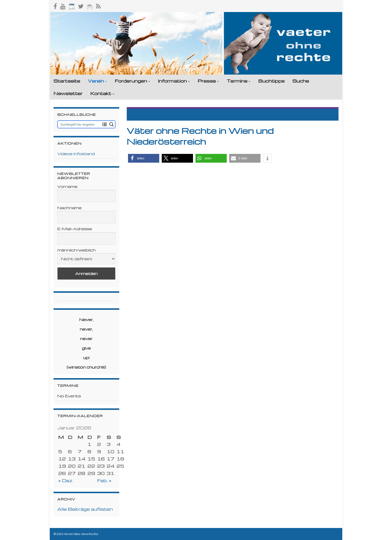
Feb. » (104, 480)
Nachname (69, 208)
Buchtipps (271, 81)
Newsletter (68, 93)
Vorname (67, 186)
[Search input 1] (80, 124)
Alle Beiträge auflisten (85, 509)
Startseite (67, 81)
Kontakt (102, 93)
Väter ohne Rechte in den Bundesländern (204, 114)
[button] (144, 158)
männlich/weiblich (76, 250)
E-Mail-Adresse (75, 229)
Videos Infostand (76, 154)
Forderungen (132, 81)
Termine (239, 81)
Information (174, 81)
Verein (97, 81)
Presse (208, 81)
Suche (300, 81)
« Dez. (66, 480)
